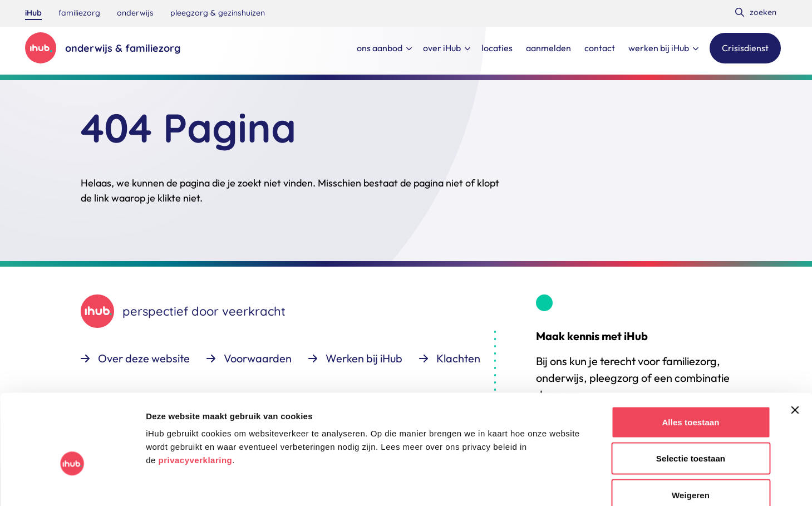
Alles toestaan (690, 360)
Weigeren (691, 433)
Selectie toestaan (691, 397)
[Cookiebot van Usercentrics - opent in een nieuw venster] (72, 484)
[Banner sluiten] (795, 348)
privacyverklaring (195, 398)
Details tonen (601, 484)
